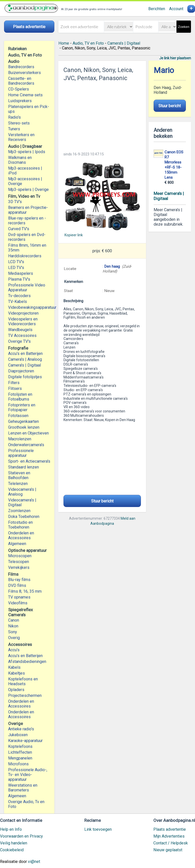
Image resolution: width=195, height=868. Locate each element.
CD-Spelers (19, 89)
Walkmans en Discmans (20, 160)
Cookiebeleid (12, 850)
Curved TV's (19, 229)
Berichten (157, 9)
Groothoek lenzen (24, 427)
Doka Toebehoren (24, 517)
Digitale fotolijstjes (25, 377)
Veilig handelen (14, 843)
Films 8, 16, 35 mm (25, 591)
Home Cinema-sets (25, 95)
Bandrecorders (21, 67)
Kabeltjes (17, 673)
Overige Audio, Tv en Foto (26, 804)
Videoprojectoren (23, 313)
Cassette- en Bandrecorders (21, 81)
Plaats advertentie (170, 829)
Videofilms (18, 603)
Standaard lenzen (23, 467)
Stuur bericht (102, 501)
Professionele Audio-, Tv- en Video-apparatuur (28, 775)
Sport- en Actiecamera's (29, 461)
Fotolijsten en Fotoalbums (20, 397)
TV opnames (19, 597)
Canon (14, 620)
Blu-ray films (19, 580)
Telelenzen (18, 484)
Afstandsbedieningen (27, 662)
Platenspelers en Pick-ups (29, 109)
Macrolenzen (20, 439)
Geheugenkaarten (23, 421)
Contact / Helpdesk (171, 843)
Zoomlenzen (19, 511)
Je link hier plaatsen (175, 58)
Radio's (14, 117)
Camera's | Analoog (25, 359)
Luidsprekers (20, 101)
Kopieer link (74, 235)
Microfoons (18, 764)
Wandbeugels (20, 330)
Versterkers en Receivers (21, 137)
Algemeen (17, 544)
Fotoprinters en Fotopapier (22, 407)
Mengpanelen (20, 758)
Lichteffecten (20, 752)
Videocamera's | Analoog (22, 492)
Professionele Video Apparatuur (27, 287)
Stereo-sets (19, 123)
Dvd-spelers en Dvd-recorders (27, 237)
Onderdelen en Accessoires (21, 535)
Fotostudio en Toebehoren (20, 525)
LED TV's (16, 268)
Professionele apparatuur (21, 453)
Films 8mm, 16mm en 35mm (27, 248)
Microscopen (20, 556)
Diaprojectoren (21, 371)
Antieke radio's (21, 729)
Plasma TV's (19, 279)
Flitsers (15, 388)
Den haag (112, 266)
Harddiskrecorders (25, 256)
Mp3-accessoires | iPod (25, 171)
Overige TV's (19, 341)
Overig (14, 638)
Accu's (14, 650)
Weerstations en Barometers (23, 788)
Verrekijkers (19, 567)
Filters (14, 383)
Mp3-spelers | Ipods (27, 152)
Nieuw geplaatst (168, 850)
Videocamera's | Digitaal (22, 502)
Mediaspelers (21, 273)
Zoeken (184, 27)
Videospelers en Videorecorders (23, 321)
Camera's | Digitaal (25, 365)
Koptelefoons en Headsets (23, 681)
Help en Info (11, 829)
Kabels (14, 667)
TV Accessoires (22, 336)
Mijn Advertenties (169, 836)
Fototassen (18, 416)
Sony (13, 632)
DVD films (17, 585)
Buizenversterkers (25, 73)
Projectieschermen (25, 695)
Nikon (13, 626)
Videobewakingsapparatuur (29, 307)
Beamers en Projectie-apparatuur (28, 210)
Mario (164, 70)
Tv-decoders (19, 296)
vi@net (34, 862)
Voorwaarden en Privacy (21, 836)
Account (176, 9)
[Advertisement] (102, 115)
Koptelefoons (20, 746)
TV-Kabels (18, 302)
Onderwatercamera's (26, 445)
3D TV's (15, 202)
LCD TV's (16, 262)
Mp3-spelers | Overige (28, 189)
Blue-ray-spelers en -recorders (27, 221)
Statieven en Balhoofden (19, 475)
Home (64, 43)
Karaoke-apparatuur (25, 741)
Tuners (14, 129)
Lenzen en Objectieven (28, 433)
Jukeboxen (18, 735)
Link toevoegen (98, 829)
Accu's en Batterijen (25, 354)
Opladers (16, 690)
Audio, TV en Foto (88, 43)
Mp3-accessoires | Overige (25, 181)
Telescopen (19, 562)
